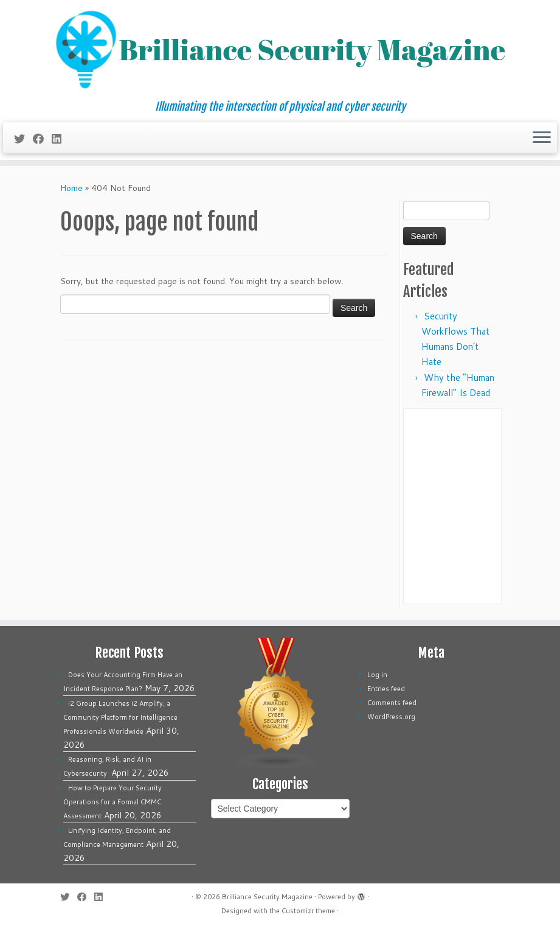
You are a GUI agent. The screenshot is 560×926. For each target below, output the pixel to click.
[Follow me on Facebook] (42, 139)
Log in (377, 675)
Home (71, 188)
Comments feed (392, 703)
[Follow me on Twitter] (23, 139)
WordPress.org (391, 717)
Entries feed (386, 689)
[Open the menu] (542, 138)
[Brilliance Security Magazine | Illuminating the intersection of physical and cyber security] (280, 50)
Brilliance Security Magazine (267, 897)
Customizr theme (308, 911)
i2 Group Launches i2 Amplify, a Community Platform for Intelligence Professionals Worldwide (120, 717)
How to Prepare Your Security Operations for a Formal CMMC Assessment (112, 802)
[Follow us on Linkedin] (60, 139)
